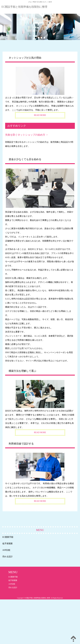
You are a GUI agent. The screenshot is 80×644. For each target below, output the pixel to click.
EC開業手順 (8, 537)
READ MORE (40, 115)
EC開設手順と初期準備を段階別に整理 (24, 7)
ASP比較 (6, 550)
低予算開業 (8, 544)
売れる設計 (8, 557)
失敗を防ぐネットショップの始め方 (25, 135)
